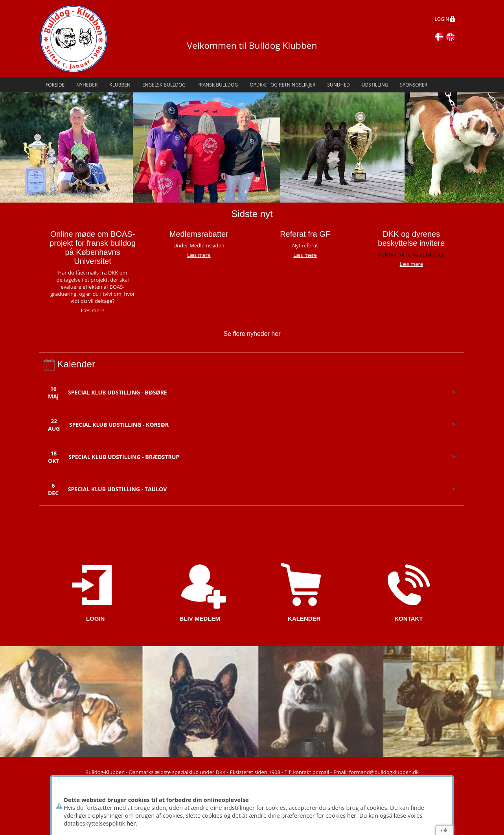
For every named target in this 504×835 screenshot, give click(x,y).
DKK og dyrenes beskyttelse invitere (411, 239)
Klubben (120, 85)
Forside (55, 85)
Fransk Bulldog (218, 85)
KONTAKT (408, 618)
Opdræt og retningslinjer (282, 85)
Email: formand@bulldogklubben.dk (376, 772)
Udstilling (375, 85)
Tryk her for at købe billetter (411, 254)
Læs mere (199, 255)
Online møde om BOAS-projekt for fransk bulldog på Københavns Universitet (93, 248)
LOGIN (445, 20)
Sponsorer (414, 85)
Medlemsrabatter (199, 234)
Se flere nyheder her (252, 334)
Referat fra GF (305, 234)
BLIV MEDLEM (200, 618)
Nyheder (87, 85)
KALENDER (304, 618)
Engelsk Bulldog (164, 85)
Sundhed (338, 85)
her (352, 815)
